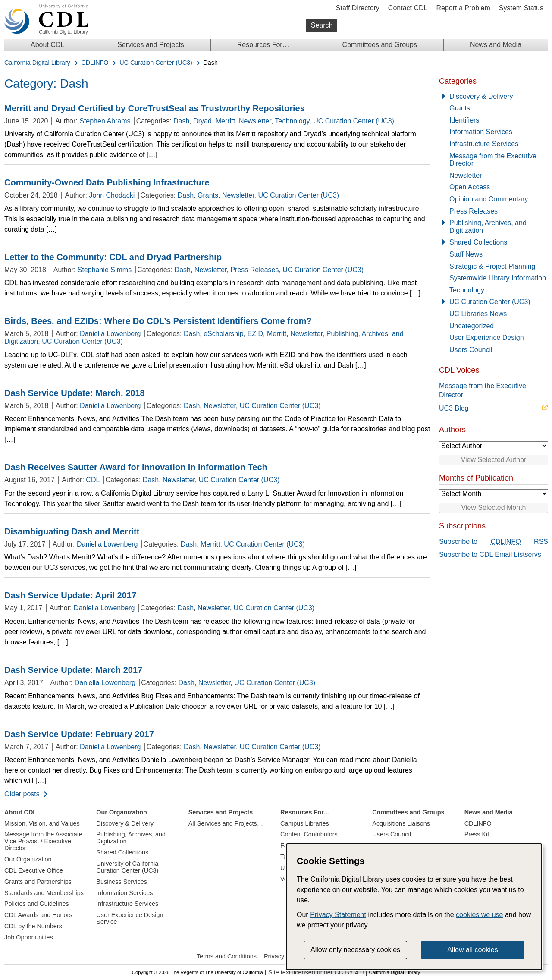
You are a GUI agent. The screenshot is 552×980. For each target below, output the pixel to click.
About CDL (47, 45)
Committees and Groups (380, 45)
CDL (93, 480)
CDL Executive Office (34, 870)
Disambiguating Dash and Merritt (72, 531)
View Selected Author (494, 460)
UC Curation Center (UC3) (156, 63)
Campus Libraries (305, 823)
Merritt (225, 121)
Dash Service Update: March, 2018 (75, 393)
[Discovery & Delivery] (493, 97)
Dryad (202, 121)
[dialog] (414, 907)
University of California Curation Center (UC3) (127, 867)
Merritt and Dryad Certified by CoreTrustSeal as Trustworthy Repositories (155, 108)
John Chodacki (112, 195)
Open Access (470, 187)
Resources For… (263, 45)
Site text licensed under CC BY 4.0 (316, 972)
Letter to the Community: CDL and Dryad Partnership (113, 257)
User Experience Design (487, 338)
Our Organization (28, 859)
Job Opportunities (29, 937)
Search (322, 25)
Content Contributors (309, 834)
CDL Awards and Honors (38, 915)
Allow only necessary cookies (355, 950)
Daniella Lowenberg (110, 334)
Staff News (466, 254)
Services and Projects (151, 45)
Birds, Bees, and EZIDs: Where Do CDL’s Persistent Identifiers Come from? (158, 321)
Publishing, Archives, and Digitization (488, 227)
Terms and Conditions (227, 956)
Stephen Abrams (105, 121)
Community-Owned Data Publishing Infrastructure (107, 182)
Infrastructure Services (484, 144)
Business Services (122, 882)
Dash (181, 121)
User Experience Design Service (130, 918)
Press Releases (254, 270)
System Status (521, 8)
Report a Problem (463, 8)
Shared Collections (478, 242)
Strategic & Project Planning (492, 266)
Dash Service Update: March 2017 (73, 670)
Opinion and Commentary (489, 199)
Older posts (22, 794)
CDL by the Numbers (33, 926)
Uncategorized (472, 326)
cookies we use (479, 915)
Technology (292, 121)
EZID (255, 334)
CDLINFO (95, 63)
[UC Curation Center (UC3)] (493, 302)
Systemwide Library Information (498, 278)
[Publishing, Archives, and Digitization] (493, 227)
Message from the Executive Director (493, 160)
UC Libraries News (478, 314)
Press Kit (477, 834)
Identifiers (464, 120)
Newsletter (255, 121)
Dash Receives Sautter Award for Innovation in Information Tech (136, 467)
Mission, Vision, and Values (42, 823)
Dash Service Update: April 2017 (70, 595)
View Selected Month (493, 507)
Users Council (471, 350)
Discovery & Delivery (481, 96)
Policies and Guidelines (37, 904)
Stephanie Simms (105, 270)
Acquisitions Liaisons (401, 823)
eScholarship (224, 334)
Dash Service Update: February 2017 (79, 734)
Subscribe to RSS (494, 542)
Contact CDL (408, 8)
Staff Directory (358, 8)
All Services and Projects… (226, 823)
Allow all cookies (472, 950)
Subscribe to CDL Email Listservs (490, 554)
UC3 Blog (454, 408)
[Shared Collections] (493, 242)
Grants (208, 195)
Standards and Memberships (44, 893)
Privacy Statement (338, 915)
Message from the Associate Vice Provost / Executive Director (43, 841)
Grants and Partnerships (38, 882)
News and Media (496, 45)
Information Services (481, 132)
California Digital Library (37, 63)
